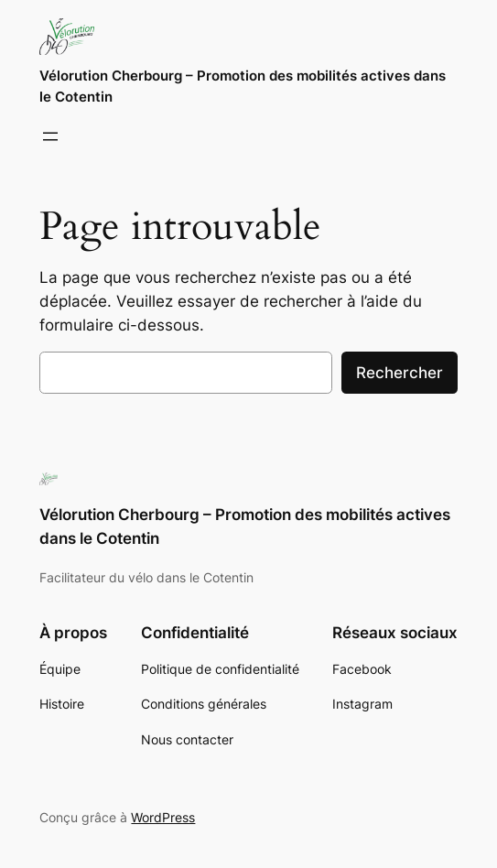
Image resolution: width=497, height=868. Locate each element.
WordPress (163, 817)
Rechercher (400, 373)
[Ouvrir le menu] (50, 136)
